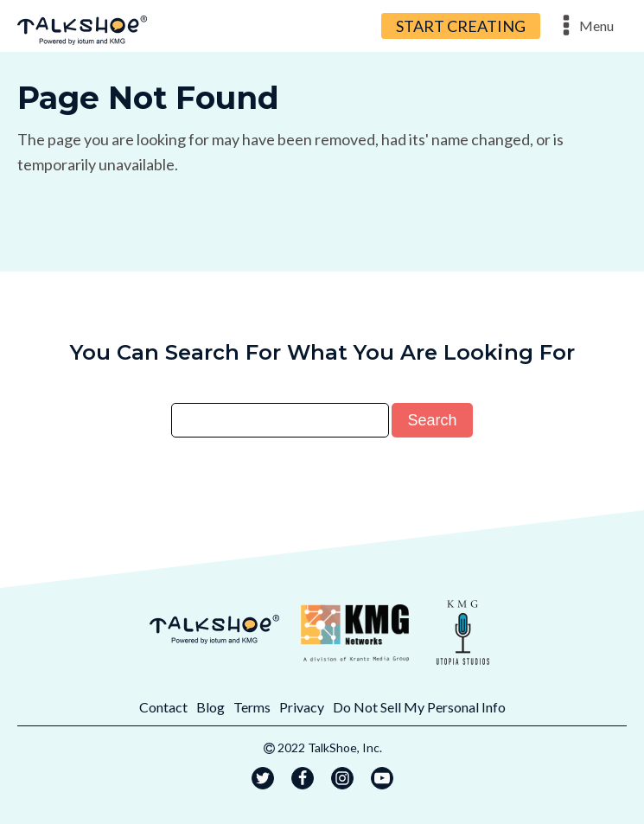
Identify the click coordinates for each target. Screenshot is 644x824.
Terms (252, 707)
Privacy (302, 707)
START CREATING (461, 26)
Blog (210, 707)
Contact (163, 707)
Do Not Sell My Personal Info (419, 707)
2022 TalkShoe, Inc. (330, 747)
